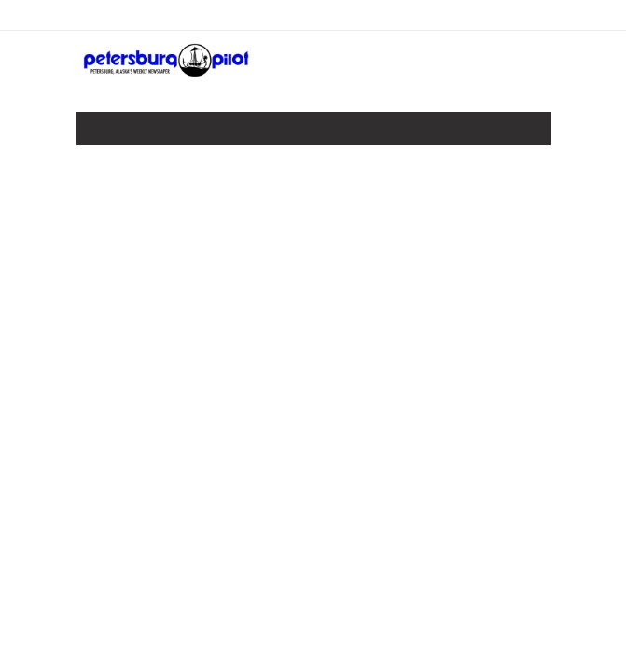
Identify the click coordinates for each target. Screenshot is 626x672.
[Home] (167, 72)
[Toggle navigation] (103, 133)
